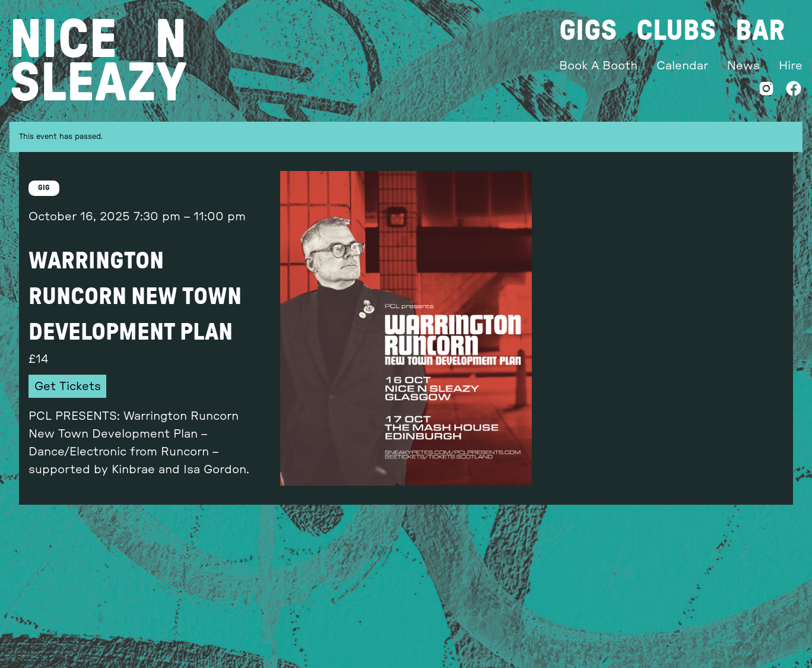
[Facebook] (794, 91)
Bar (760, 31)
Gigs (588, 31)
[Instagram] (766, 91)
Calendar (682, 66)
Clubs (676, 31)
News (743, 66)
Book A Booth (598, 66)
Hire (791, 66)
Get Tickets (68, 387)
